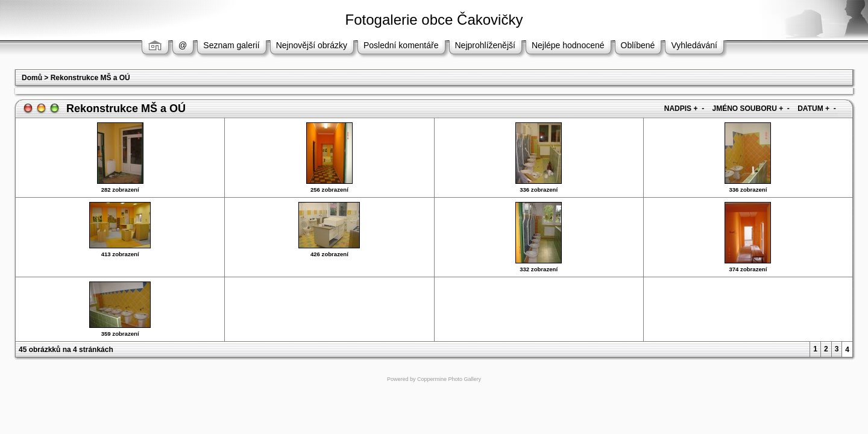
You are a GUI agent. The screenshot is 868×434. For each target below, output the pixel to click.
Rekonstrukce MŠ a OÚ (90, 78)
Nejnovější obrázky (312, 45)
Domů (32, 78)
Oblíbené (638, 45)
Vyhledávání (694, 45)
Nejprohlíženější (485, 45)
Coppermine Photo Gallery (449, 379)
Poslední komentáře (401, 45)
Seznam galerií (231, 45)
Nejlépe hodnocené (568, 45)
